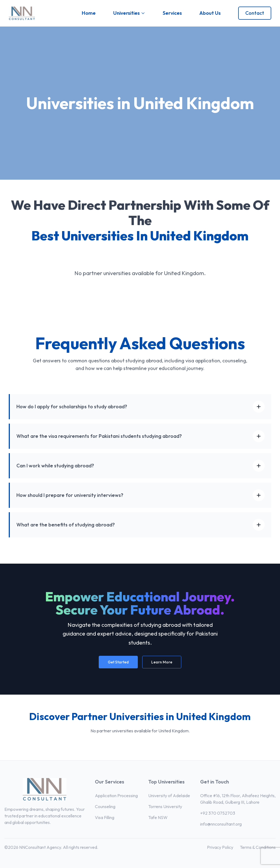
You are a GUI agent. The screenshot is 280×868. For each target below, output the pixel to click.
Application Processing (116, 796)
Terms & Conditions (258, 847)
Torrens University (165, 806)
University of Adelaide (169, 796)
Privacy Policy (220, 847)
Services (172, 13)
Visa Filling (105, 817)
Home (89, 13)
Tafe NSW (158, 817)
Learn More (162, 662)
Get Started (118, 662)
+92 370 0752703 (218, 813)
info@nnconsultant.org (221, 824)
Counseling (105, 806)
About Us (210, 13)
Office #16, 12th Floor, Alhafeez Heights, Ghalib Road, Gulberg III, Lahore (238, 799)
